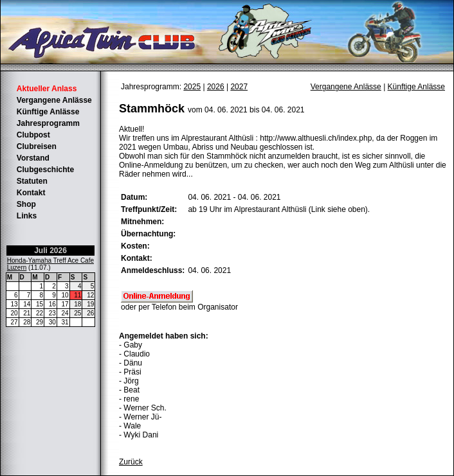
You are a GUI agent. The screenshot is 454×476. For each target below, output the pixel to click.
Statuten (32, 181)
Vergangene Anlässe (54, 100)
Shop (26, 204)
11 (77, 295)
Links (27, 216)
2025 (192, 87)
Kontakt (31, 193)
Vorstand (33, 158)
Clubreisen (37, 146)
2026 (216, 87)
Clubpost (33, 135)
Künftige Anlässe (48, 112)
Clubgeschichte (45, 170)
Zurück (131, 462)
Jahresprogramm (48, 123)
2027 (239, 87)
